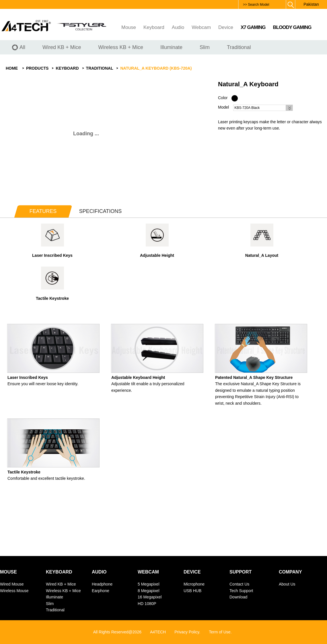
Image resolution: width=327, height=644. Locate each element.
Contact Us (239, 584)
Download (238, 597)
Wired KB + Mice (61, 584)
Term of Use (220, 632)
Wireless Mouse (14, 591)
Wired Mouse (12, 584)
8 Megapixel (149, 591)
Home (12, 68)
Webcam (201, 27)
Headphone (102, 584)
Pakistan (311, 4)
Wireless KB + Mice (63, 591)
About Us (287, 584)
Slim (50, 604)
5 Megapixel (149, 584)
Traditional (100, 68)
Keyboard (154, 27)
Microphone (194, 584)
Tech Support (241, 591)
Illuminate (54, 597)
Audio (178, 27)
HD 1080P (147, 604)
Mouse (129, 27)
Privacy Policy (187, 632)
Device (226, 27)
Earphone (101, 591)
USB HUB (192, 591)
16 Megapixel (150, 597)
